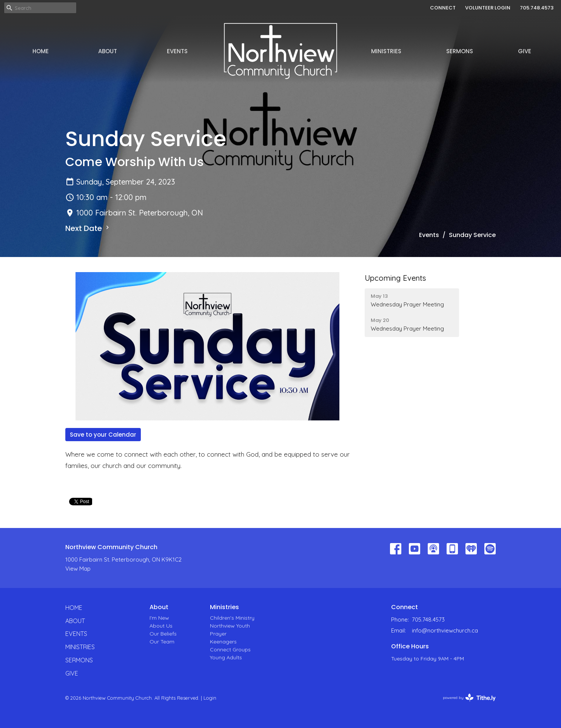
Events (177, 51)
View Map (78, 569)
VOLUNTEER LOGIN (488, 8)
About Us (161, 626)
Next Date (88, 228)
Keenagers (223, 642)
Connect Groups (230, 650)
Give (525, 51)
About (108, 51)
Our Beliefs (163, 634)
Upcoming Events (395, 278)
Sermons (460, 51)
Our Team (162, 642)
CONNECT (443, 8)
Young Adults (226, 657)
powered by (469, 698)
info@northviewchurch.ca (445, 630)
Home (41, 51)
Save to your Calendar (103, 435)
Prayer (218, 634)
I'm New (159, 618)
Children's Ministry (232, 618)
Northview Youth (230, 626)
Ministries (386, 51)
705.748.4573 (537, 8)
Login (210, 698)
